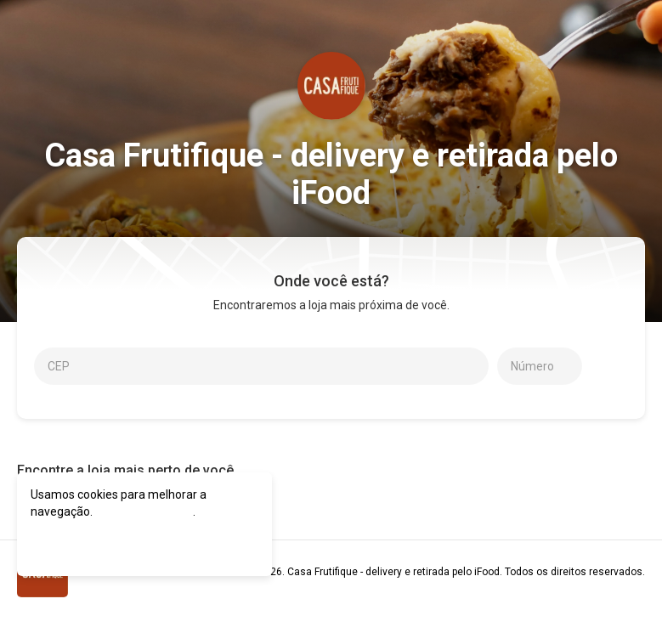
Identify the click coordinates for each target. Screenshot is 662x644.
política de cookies (144, 511)
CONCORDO (79, 544)
